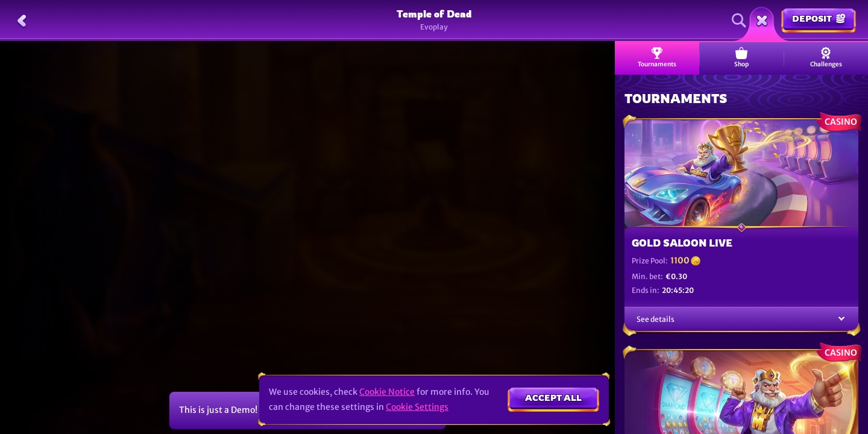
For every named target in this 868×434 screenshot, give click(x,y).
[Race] (762, 20)
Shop (741, 58)
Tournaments (657, 58)
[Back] (22, 20)
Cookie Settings (417, 407)
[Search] (739, 20)
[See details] (841, 319)
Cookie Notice (387, 392)
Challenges (826, 58)
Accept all (553, 398)
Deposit (819, 18)
